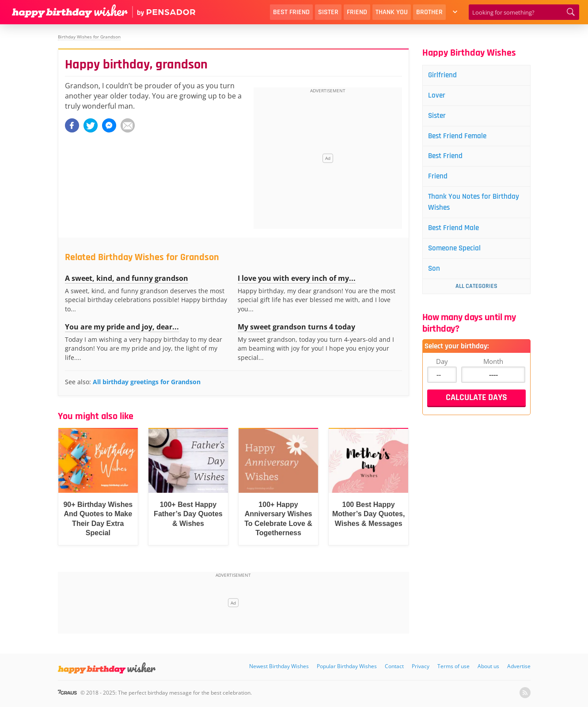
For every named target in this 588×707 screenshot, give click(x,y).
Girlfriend (444, 75)
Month (493, 366)
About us (488, 666)
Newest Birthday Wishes (279, 666)
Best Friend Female (460, 138)
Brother (429, 12)
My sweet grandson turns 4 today (296, 327)
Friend (357, 12)
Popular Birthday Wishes (347, 666)
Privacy (421, 666)
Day (442, 366)
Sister (328, 12)
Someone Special (457, 252)
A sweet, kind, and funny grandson (127, 278)
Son (436, 273)
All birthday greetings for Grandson (147, 382)
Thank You (392, 12)
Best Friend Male (456, 232)
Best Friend (291, 12)
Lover (438, 96)
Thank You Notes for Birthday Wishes (476, 205)
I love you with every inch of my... (297, 278)
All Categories (476, 291)
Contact (394, 666)
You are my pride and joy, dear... (122, 327)
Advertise (519, 666)
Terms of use (453, 666)
